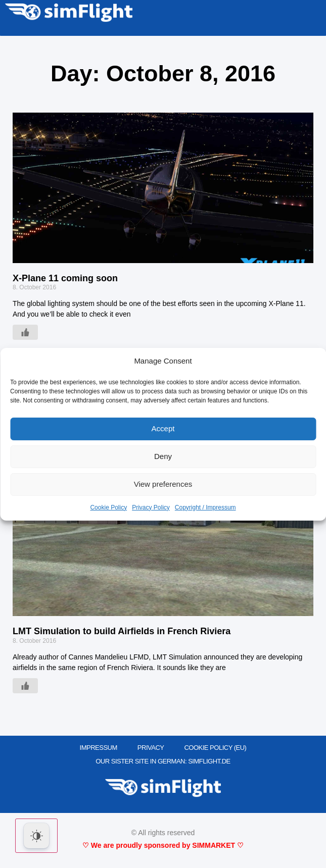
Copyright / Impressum (205, 507)
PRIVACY (151, 748)
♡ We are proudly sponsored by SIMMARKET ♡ (163, 845)
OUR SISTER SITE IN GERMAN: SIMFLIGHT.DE (163, 761)
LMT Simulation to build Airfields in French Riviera (122, 631)
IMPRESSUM (99, 748)
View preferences (163, 484)
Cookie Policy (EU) (215, 748)
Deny (163, 456)
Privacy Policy (151, 507)
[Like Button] (25, 332)
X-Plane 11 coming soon (65, 278)
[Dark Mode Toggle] (36, 836)
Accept (163, 428)
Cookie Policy (108, 507)
